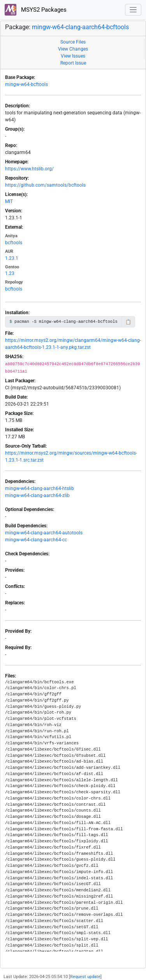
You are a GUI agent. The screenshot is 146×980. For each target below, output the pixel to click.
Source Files (73, 42)
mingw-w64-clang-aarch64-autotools (44, 533)
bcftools (14, 243)
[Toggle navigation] (133, 10)
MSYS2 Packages (36, 10)
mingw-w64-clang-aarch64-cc (36, 540)
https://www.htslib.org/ (29, 169)
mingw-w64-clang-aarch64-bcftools (80, 27)
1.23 (10, 273)
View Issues (73, 56)
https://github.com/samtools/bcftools (45, 185)
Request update (85, 977)
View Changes (73, 49)
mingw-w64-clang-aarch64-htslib (40, 488)
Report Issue (73, 63)
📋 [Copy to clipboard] (128, 322)
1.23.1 (12, 258)
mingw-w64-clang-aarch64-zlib (37, 495)
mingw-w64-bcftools (26, 84)
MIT (9, 201)
